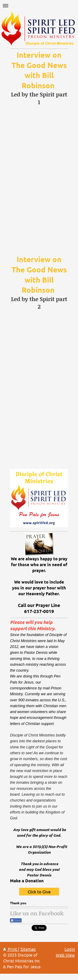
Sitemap (28, 949)
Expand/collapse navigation (39, 6)
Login (70, 949)
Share (16, 921)
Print (11, 949)
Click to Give (39, 892)
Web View (65, 955)
